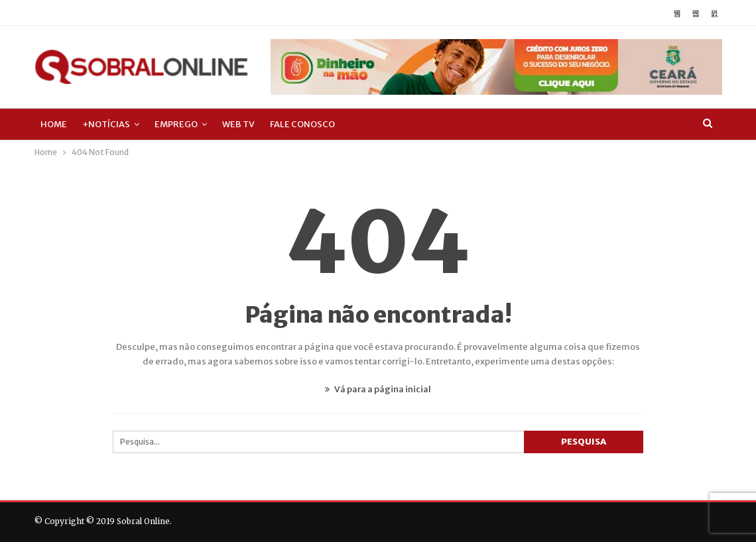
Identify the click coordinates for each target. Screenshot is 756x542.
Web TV (238, 124)
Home (54, 124)
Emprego (176, 124)
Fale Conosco (302, 124)
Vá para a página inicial (378, 389)
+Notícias (106, 124)
